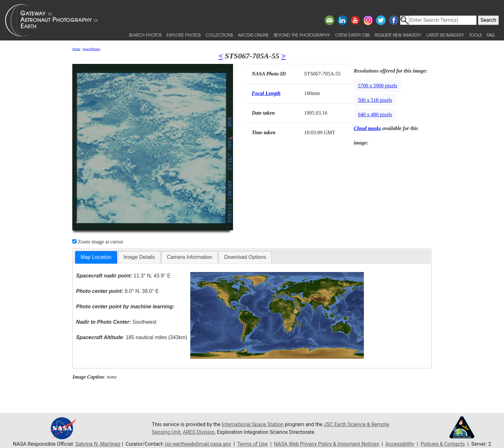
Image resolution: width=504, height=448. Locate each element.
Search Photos (145, 35)
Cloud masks (368, 128)
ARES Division (199, 432)
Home (76, 49)
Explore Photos (184, 35)
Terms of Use (252, 444)
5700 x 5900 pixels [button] (378, 86)
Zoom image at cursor (98, 242)
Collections (219, 35)
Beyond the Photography (302, 35)
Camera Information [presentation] (189, 257)
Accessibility (400, 444)
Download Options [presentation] (245, 257)
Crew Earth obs (352, 35)
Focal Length (266, 93)
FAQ (491, 35)
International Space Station (253, 424)
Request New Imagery (398, 35)
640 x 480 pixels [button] (375, 114)
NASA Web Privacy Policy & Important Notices (327, 444)
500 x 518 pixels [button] (375, 100)
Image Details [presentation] (139, 257)
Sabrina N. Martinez (98, 444)
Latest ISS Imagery (445, 35)
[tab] (96, 257)
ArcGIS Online (253, 35)
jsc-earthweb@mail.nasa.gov (198, 444)
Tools (475, 35)
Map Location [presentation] (96, 257)
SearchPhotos (92, 49)
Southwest (116, 322)
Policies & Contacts (443, 444)
